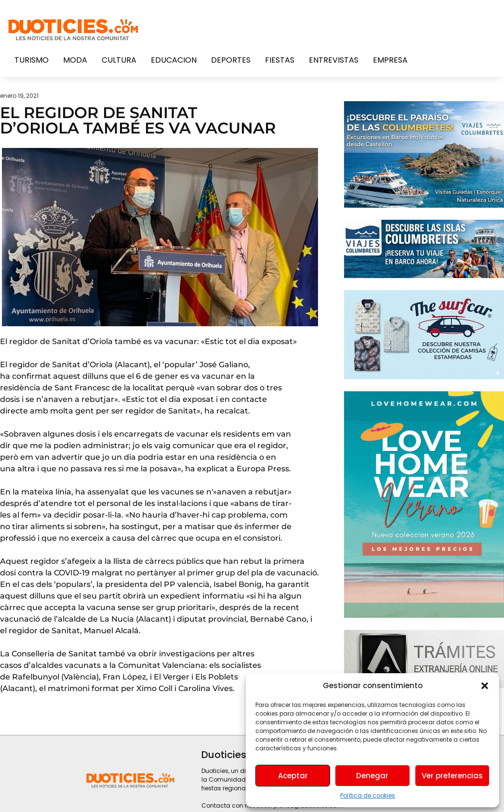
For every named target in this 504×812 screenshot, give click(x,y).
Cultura (119, 60)
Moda (75, 60)
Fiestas (280, 60)
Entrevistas (334, 60)
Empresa (390, 60)
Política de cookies (368, 795)
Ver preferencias (452, 776)
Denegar (372, 776)
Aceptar (293, 776)
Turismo (32, 60)
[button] (485, 686)
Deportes (231, 60)
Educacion (174, 60)
